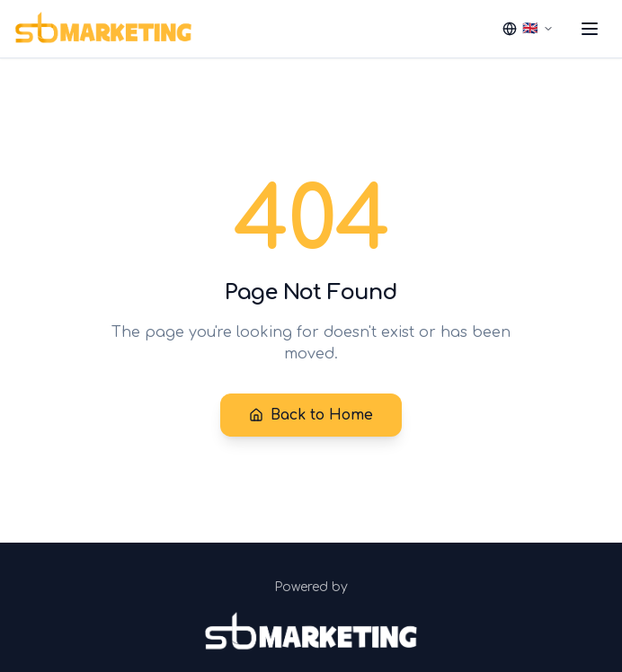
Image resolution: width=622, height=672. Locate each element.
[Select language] (528, 29)
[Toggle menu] (590, 29)
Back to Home (311, 415)
